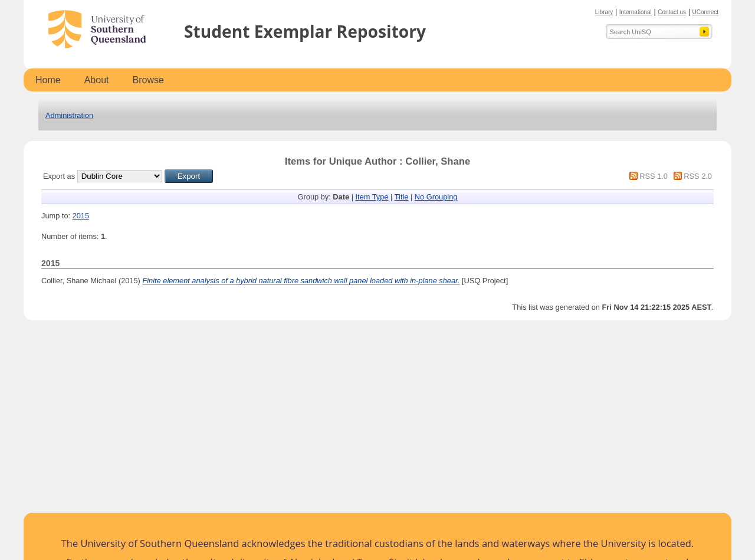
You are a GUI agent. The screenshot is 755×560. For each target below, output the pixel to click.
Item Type (372, 197)
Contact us (672, 12)
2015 (81, 216)
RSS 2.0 (698, 176)
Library (604, 12)
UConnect (705, 12)
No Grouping (436, 197)
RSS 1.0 (654, 176)
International (636, 12)
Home (48, 80)
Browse (148, 80)
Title (402, 197)
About (97, 80)
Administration (69, 115)
